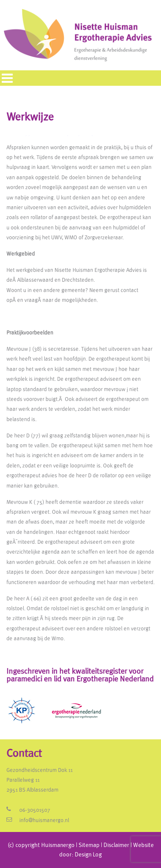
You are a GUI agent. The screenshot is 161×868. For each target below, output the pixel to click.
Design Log (88, 855)
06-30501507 (35, 810)
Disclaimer (116, 845)
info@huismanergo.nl (44, 821)
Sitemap (89, 845)
